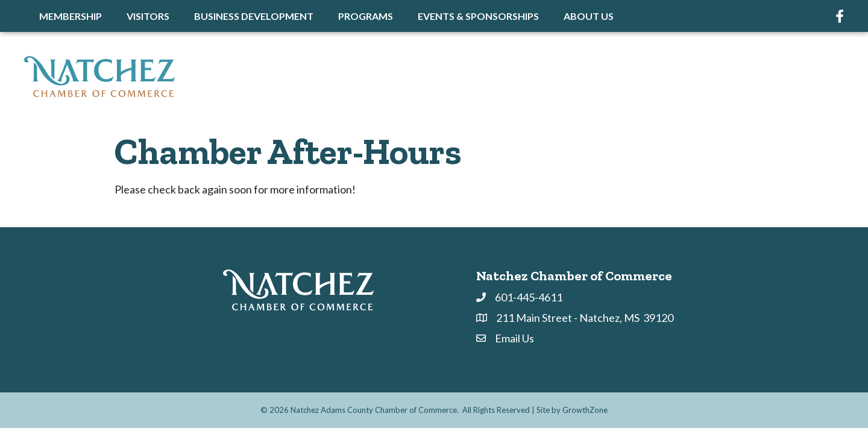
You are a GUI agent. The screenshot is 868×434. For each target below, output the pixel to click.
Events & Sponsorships (478, 16)
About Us (589, 16)
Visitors (148, 16)
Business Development (254, 16)
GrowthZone (585, 410)
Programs (366, 16)
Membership (71, 16)
